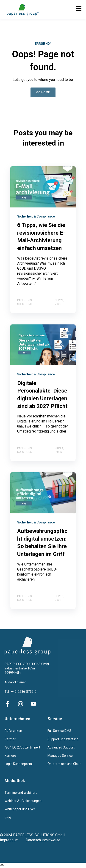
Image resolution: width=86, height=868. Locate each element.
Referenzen (13, 731)
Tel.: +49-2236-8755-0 (21, 692)
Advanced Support (61, 747)
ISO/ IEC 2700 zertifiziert (22, 747)
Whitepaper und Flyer (20, 809)
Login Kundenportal (19, 764)
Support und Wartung (63, 739)
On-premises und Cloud (64, 764)
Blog (8, 817)
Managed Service (60, 756)
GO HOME (43, 92)
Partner (10, 739)
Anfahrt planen (16, 682)
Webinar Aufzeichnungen (23, 801)
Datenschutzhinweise (43, 840)
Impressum (13, 840)
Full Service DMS (59, 731)
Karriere (10, 756)
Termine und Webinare (21, 793)
